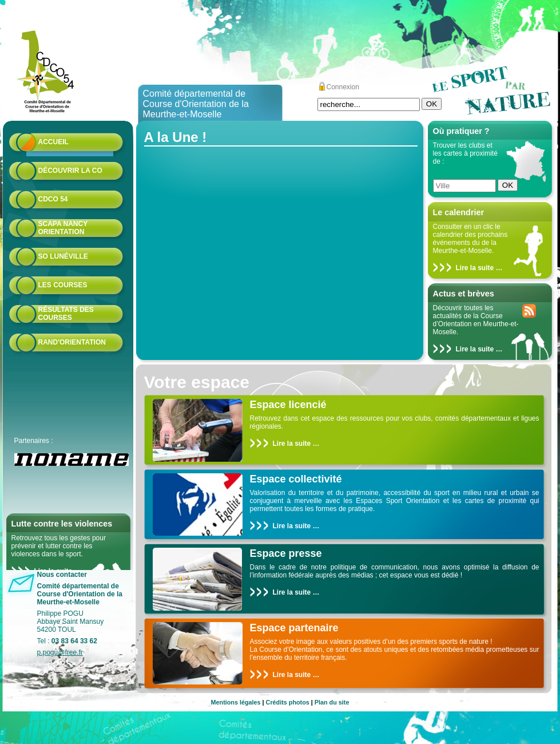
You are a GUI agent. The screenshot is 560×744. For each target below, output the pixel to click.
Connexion (343, 87)
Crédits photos (288, 702)
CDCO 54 (53, 199)
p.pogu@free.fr (60, 652)
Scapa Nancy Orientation (63, 228)
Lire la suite (475, 268)
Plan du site (332, 702)
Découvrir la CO (70, 171)
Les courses (63, 285)
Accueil (53, 142)
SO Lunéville (63, 256)
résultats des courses (66, 314)
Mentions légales (236, 702)
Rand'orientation (72, 342)
